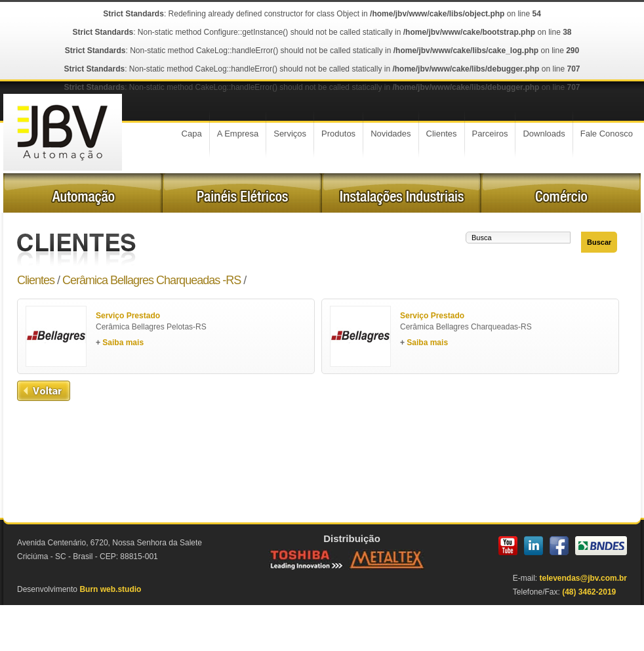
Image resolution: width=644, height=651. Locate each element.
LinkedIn (533, 546)
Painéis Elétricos (242, 193)
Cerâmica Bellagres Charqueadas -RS (151, 280)
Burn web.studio (110, 589)
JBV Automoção (63, 132)
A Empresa (238, 134)
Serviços (290, 134)
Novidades (391, 134)
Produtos (338, 134)
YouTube (508, 546)
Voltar (44, 391)
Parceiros (490, 134)
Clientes (442, 134)
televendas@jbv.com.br (583, 578)
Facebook (559, 546)
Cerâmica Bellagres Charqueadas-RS (470, 331)
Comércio (561, 193)
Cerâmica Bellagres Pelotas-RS (166, 331)
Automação (83, 193)
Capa (192, 134)
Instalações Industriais (402, 193)
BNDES (601, 546)
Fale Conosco (607, 134)
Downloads (544, 134)
